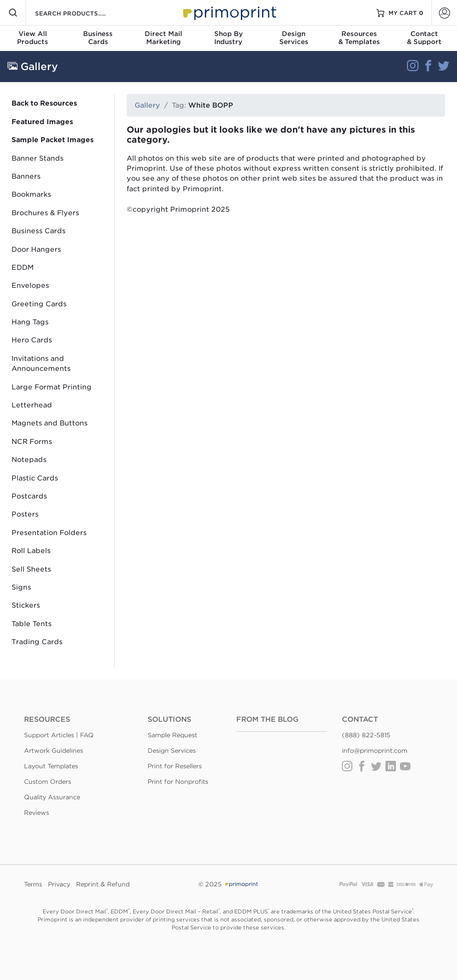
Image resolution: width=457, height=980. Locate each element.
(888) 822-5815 (366, 735)
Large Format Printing (52, 387)
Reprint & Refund (103, 884)
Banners (26, 176)
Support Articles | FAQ (59, 735)
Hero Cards (32, 340)
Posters (25, 514)
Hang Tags (30, 322)
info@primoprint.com (375, 751)
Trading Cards (37, 642)
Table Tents (32, 624)
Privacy (59, 884)
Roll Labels (31, 551)
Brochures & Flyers (45, 213)
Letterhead (32, 405)
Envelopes (30, 285)
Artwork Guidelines (54, 751)
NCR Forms (32, 441)
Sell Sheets (31, 569)
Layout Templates (51, 766)
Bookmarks (31, 194)
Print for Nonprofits (178, 782)
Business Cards (39, 231)
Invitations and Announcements (41, 363)
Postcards (29, 496)
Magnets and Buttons (50, 423)
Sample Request (172, 735)
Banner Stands (38, 158)
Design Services (172, 751)
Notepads (29, 459)
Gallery (147, 105)
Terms (33, 884)
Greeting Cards (39, 304)
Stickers (26, 605)
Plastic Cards (35, 478)
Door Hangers (36, 249)
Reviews (37, 813)
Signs (21, 587)
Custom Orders (48, 782)
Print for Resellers (175, 766)
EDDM (23, 267)
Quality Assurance (52, 797)
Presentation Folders (49, 533)
